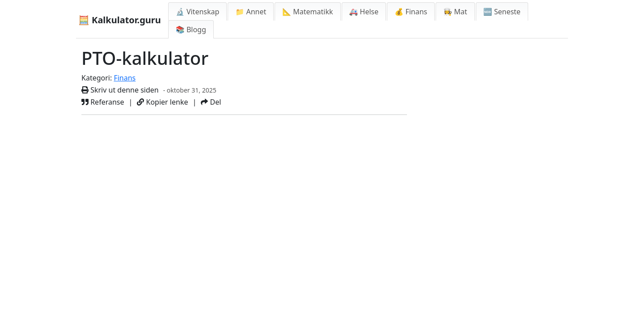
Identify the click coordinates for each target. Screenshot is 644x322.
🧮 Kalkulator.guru (120, 20)
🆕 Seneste (502, 12)
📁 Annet (251, 12)
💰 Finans (411, 12)
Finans (125, 78)
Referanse (103, 102)
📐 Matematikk (307, 12)
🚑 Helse (364, 12)
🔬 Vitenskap (198, 12)
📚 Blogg (191, 30)
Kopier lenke (162, 102)
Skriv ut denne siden (120, 90)
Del (211, 102)
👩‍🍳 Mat (455, 12)
